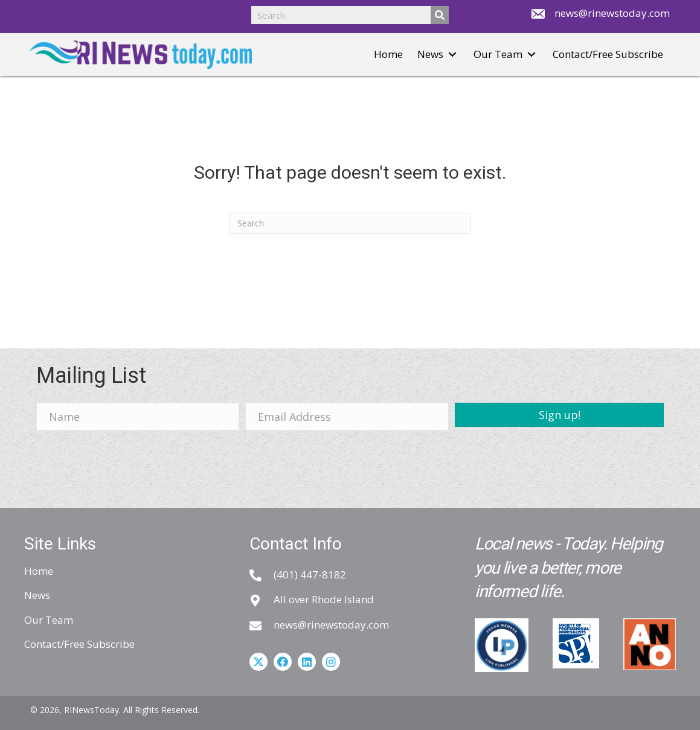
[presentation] (128, 463)
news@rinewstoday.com (612, 13)
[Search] (350, 223)
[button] (452, 55)
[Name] (138, 417)
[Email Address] (347, 417)
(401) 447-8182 (310, 575)
